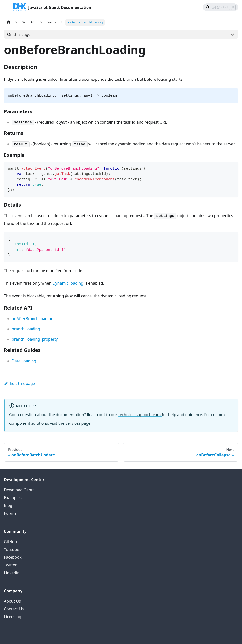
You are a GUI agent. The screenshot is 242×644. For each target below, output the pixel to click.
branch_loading (26, 329)
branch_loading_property (35, 339)
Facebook (13, 557)
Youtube (11, 549)
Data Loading (24, 361)
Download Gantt (19, 490)
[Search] (220, 7)
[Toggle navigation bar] (8, 7)
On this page (19, 34)
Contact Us (14, 609)
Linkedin (12, 573)
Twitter (10, 565)
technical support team (140, 415)
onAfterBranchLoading (33, 319)
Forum (10, 513)
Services (73, 423)
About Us (12, 601)
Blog (8, 505)
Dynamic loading (68, 283)
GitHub (10, 542)
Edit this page (19, 383)
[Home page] (9, 22)
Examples (13, 498)
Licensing (13, 617)
